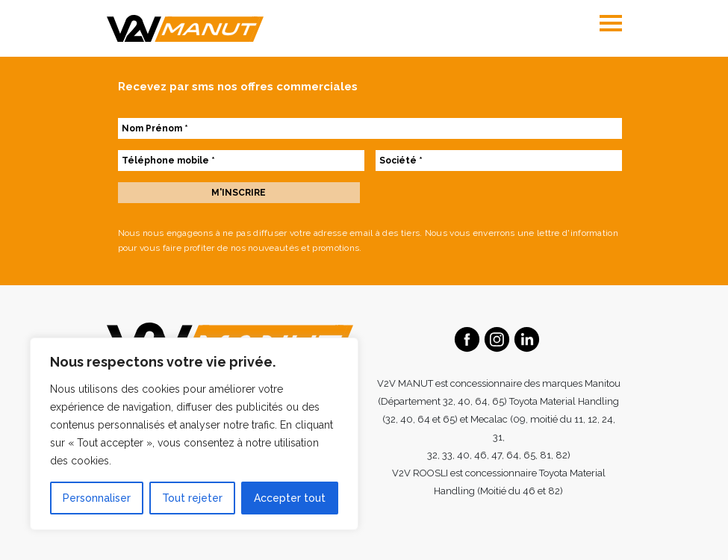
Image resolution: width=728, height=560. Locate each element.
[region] (194, 434)
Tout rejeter (192, 498)
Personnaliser (97, 498)
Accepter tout (290, 498)
